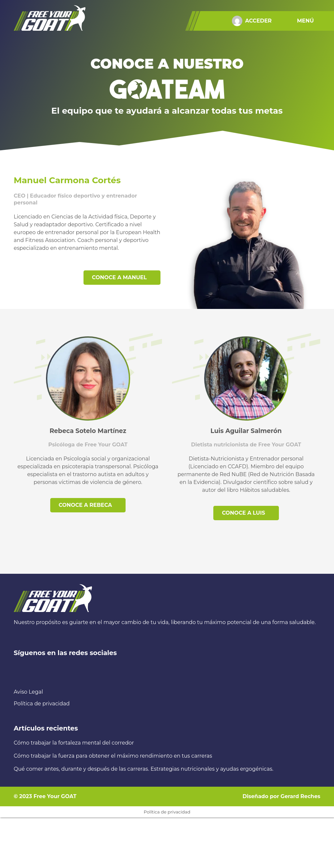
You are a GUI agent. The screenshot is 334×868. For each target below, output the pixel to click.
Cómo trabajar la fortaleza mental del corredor (74, 743)
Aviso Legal (28, 692)
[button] (307, 21)
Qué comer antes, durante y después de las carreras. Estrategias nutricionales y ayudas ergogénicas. (144, 769)
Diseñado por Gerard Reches (281, 796)
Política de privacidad (42, 704)
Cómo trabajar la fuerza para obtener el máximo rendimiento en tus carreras (113, 756)
